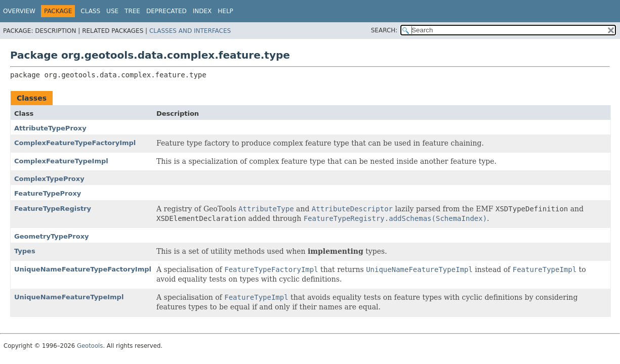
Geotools (90, 346)
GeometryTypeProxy (52, 236)
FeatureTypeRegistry (53, 209)
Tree (132, 11)
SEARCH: (384, 30)
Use (112, 11)
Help (225, 11)
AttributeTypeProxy (50, 128)
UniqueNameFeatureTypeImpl (69, 297)
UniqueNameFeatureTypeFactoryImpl (83, 269)
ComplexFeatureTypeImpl (61, 161)
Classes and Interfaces (190, 31)
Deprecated (167, 11)
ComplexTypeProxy (49, 179)
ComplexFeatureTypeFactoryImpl (75, 143)
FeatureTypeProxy (48, 193)
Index (202, 11)
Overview (19, 11)
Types (25, 251)
